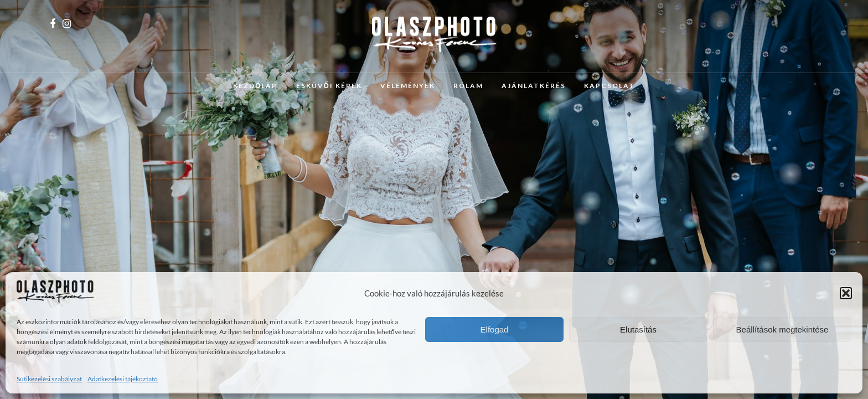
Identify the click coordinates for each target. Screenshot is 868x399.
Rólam (468, 86)
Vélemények (408, 86)
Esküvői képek (329, 86)
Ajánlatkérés (534, 86)
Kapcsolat (609, 86)
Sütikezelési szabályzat (49, 379)
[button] (846, 293)
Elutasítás (638, 329)
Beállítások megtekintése (782, 329)
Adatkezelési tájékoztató (123, 379)
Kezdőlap (255, 86)
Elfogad (495, 329)
